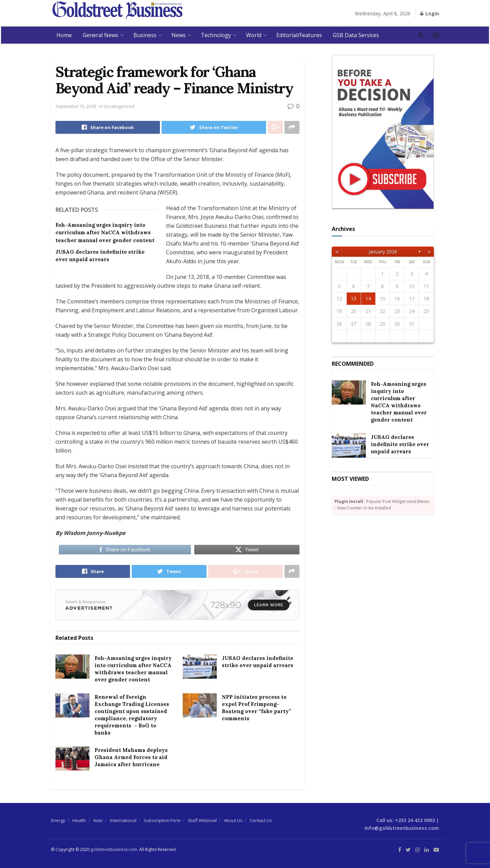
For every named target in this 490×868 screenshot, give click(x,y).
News (179, 35)
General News (101, 35)
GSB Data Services (356, 35)
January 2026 (383, 251)
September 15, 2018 (76, 106)
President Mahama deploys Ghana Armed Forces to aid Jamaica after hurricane (131, 757)
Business (145, 35)
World (254, 35)
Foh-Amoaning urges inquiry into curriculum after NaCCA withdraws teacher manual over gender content (105, 233)
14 (368, 298)
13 (354, 298)
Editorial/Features (299, 35)
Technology (216, 35)
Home (64, 35)
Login (430, 13)
